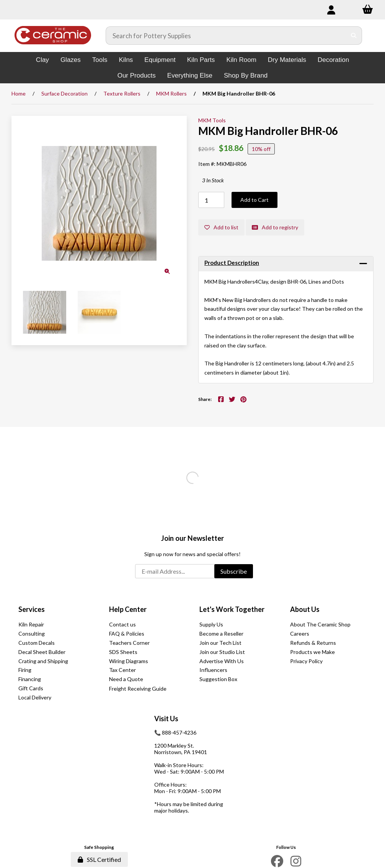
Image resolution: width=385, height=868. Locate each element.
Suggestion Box (218, 679)
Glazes (71, 60)
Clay (42, 60)
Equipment (160, 60)
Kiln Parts (201, 60)
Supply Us (211, 624)
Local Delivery (35, 697)
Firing (25, 670)
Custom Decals (37, 643)
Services (32, 609)
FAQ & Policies (127, 634)
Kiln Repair (31, 624)
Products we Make (312, 652)
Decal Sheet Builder (42, 652)
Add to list (221, 227)
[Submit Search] (354, 36)
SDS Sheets (123, 652)
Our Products (137, 75)
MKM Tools (212, 120)
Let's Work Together (232, 609)
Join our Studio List (222, 652)
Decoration (333, 60)
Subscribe (234, 571)
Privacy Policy (306, 661)
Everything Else (190, 75)
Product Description (232, 263)
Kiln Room (241, 60)
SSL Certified (99, 859)
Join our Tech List (220, 643)
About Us (305, 609)
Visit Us (166, 719)
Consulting (32, 634)
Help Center (128, 609)
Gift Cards (31, 688)
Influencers (213, 670)
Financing (30, 679)
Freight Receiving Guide (138, 689)
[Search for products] (226, 36)
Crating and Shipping (43, 661)
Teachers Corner (129, 643)
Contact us (122, 624)
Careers (300, 634)
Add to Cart (254, 200)
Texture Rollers (122, 93)
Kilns (126, 60)
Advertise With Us (222, 661)
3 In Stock (213, 180)
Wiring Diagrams (129, 661)
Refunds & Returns (313, 643)
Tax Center (122, 670)
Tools (100, 60)
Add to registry (275, 227)
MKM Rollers (171, 93)
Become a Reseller (221, 634)
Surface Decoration (64, 93)
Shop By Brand (246, 75)
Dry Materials (287, 60)
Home (19, 93)
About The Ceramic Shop (320, 624)
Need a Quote (126, 679)
